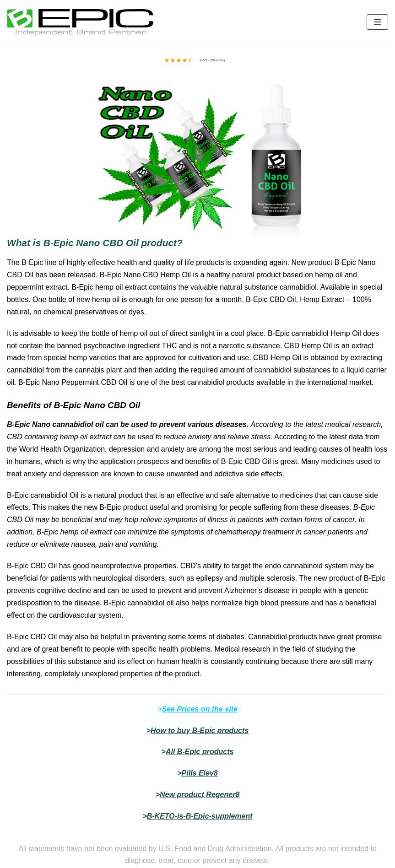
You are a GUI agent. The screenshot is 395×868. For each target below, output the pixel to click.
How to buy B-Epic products (200, 731)
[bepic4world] (80, 22)
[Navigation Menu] (377, 22)
